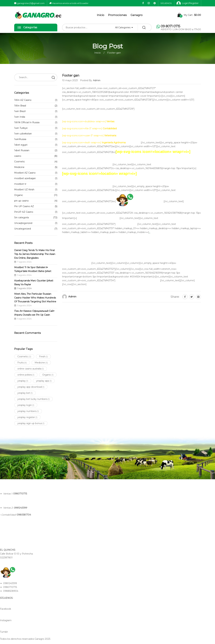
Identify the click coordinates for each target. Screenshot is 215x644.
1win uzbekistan (23, 134)
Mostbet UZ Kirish (24, 190)
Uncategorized (23, 229)
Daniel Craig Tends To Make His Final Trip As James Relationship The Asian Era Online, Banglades (35, 254)
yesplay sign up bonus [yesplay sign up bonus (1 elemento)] (31, 423)
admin (72, 297)
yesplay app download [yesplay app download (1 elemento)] (31, 387)
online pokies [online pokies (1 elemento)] (26, 375)
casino (18, 156)
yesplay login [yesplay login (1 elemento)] (26, 405)
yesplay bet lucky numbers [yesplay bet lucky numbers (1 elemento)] (34, 399)
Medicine (19, 167)
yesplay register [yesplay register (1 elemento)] (27, 417)
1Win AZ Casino (23, 100)
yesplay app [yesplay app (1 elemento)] (44, 381)
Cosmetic (20, 162)
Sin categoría (21, 217)
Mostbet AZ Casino (25, 173)
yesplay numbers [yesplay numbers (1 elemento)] (28, 411)
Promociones (117, 15)
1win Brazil (20, 111)
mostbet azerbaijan (25, 178)
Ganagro (137, 15)
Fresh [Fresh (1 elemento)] (43, 357)
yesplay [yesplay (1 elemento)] (23, 381)
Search (53, 77)
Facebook (6, 609)
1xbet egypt (21, 145)
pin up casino (21, 201)
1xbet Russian (22, 150)
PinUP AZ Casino (24, 212)
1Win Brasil (20, 106)
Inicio (101, 15)
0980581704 (24, 515)
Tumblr (4, 632)
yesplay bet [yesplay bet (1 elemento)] (25, 393)
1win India (20, 117)
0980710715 (20, 494)
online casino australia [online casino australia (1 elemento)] (31, 369)
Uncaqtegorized (23, 223)
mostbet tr (20, 184)
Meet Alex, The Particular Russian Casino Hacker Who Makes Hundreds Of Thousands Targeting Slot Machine (35, 298)
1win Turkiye (21, 128)
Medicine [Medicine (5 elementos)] (41, 363)
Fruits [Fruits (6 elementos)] (22, 363)
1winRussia (20, 139)
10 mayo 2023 (70, 80)
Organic (19, 195)
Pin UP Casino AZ (24, 206)
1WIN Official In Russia (27, 122)
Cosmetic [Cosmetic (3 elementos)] (24, 357)
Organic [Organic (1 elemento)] (48, 375)
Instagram (6, 620)
